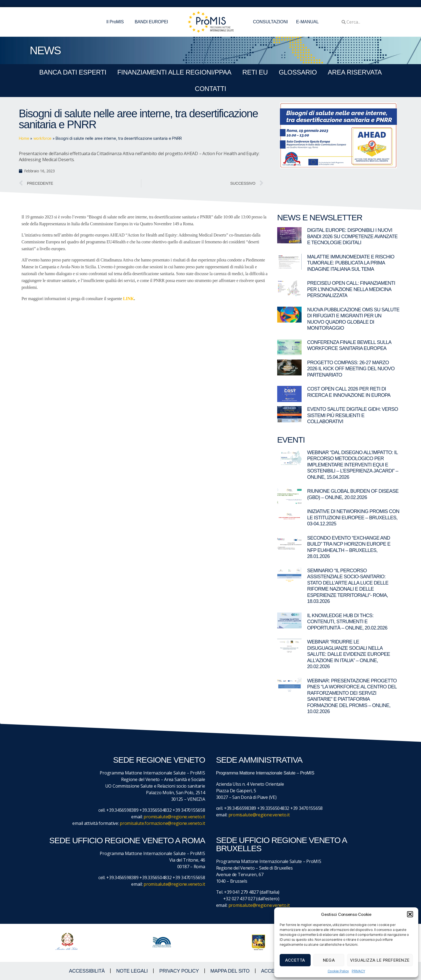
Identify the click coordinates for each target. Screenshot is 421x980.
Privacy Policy (179, 971)
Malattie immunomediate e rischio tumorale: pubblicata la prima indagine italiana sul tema (351, 263)
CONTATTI (210, 89)
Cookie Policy (338, 971)
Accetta (295, 960)
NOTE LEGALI (132, 971)
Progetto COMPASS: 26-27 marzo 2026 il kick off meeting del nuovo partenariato (351, 369)
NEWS (45, 50)
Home (24, 138)
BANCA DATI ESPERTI (73, 72)
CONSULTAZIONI (270, 22)
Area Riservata (355, 72)
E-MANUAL (307, 22)
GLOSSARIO (298, 72)
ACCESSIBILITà (87, 971)
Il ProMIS (116, 22)
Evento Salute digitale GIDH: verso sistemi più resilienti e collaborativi (353, 415)
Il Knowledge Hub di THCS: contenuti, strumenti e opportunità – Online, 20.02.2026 (347, 622)
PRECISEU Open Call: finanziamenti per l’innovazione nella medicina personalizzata (351, 289)
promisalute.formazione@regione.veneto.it (162, 823)
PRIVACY (358, 971)
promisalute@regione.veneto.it (174, 817)
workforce (43, 138)
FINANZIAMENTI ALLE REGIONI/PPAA (174, 72)
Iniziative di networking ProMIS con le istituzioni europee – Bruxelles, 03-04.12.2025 (353, 518)
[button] (410, 914)
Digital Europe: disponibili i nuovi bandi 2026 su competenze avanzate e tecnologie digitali (352, 236)
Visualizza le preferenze (380, 960)
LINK (128, 299)
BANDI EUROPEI (151, 22)
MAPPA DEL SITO (230, 971)
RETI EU (255, 72)
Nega (329, 960)
